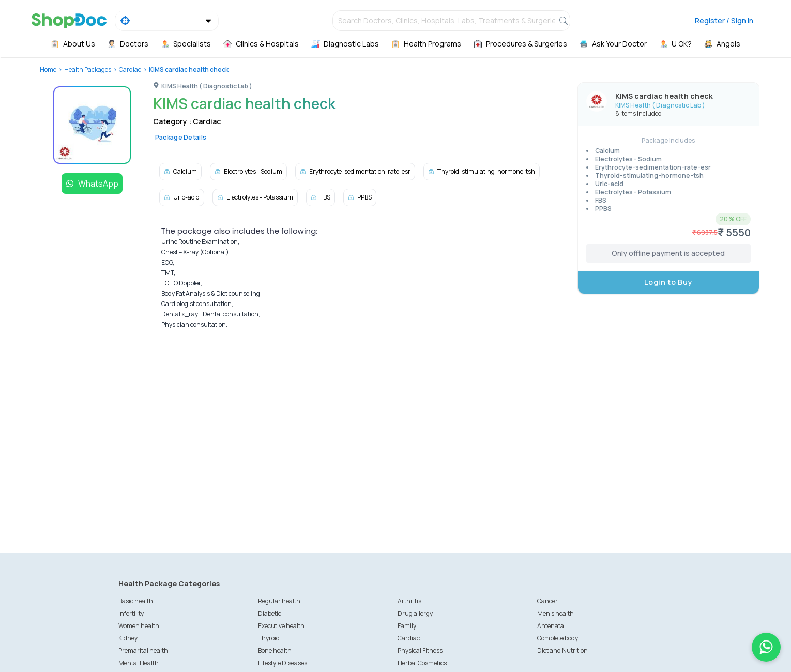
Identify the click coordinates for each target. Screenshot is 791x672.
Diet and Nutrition (562, 651)
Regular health (279, 601)
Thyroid (269, 638)
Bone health (275, 651)
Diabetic (270, 613)
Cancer (547, 601)
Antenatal (551, 626)
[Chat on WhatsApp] (766, 647)
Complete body (558, 638)
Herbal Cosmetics (422, 663)
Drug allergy (415, 613)
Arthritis (409, 601)
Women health (139, 626)
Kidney (128, 638)
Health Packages (88, 70)
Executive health (281, 626)
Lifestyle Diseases (283, 663)
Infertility (131, 613)
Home (48, 70)
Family (407, 626)
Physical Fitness (420, 651)
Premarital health (143, 651)
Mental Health (139, 663)
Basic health (136, 601)
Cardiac (130, 70)
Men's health (556, 613)
